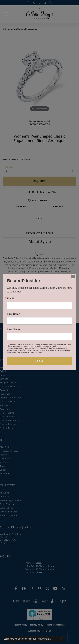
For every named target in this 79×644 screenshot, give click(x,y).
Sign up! (40, 361)
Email (10, 299)
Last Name (13, 330)
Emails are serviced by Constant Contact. (28, 352)
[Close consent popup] (61, 639)
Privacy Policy (43, 639)
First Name (14, 314)
